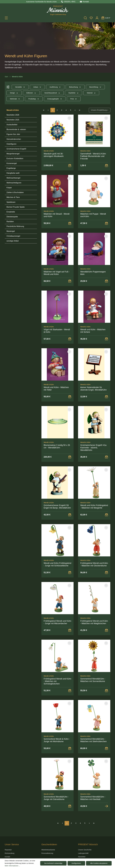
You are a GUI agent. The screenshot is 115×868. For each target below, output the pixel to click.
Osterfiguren (11, 144)
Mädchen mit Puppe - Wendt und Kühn (93, 215)
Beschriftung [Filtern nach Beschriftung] (95, 87)
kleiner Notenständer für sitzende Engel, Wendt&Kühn (93, 389)
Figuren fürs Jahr (13, 134)
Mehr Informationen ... (12, 866)
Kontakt (7, 857)
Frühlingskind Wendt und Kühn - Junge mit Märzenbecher (57, 622)
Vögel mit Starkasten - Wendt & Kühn (57, 331)
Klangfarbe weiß (13, 173)
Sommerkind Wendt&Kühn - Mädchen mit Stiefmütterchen (93, 740)
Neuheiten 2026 (13, 115)
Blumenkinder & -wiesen (16, 129)
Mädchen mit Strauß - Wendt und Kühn (57, 215)
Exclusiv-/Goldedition (15, 159)
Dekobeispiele (12, 217)
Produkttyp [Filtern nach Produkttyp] (34, 99)
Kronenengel (12, 163)
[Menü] (6, 18)
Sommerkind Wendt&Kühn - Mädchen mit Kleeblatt (93, 798)
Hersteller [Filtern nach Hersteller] (20, 87)
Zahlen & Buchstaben (15, 192)
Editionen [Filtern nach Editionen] (31, 93)
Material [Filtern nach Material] (91, 93)
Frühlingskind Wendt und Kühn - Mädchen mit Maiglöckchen (94, 622)
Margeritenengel (13, 154)
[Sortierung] (100, 110)
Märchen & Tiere (13, 197)
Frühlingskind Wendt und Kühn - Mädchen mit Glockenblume (94, 564)
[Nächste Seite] (75, 110)
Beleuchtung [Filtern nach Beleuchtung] (75, 87)
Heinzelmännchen (14, 139)
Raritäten (10, 222)
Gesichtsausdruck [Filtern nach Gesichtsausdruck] (52, 93)
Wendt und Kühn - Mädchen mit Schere (93, 331)
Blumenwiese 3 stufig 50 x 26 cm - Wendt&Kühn (57, 446)
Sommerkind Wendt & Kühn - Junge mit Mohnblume (57, 740)
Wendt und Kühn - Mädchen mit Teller (56, 389)
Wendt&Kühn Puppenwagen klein (93, 273)
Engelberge (11, 168)
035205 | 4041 (70, 2)
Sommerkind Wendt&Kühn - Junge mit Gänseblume (56, 798)
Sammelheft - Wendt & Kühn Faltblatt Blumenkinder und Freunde (93, 156)
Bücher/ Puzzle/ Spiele (16, 207)
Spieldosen (11, 202)
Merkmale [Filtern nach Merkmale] (15, 99)
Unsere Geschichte (85, 850)
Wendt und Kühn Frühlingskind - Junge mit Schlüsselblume (57, 564)
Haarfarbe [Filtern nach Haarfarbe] (74, 93)
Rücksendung (10, 853)
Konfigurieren (76, 863)
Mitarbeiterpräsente (48, 850)
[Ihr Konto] (97, 18)
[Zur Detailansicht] (106, 806)
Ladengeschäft (83, 853)
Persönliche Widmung (15, 226)
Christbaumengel (13, 236)
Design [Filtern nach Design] (14, 93)
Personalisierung (47, 853)
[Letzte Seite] (80, 110)
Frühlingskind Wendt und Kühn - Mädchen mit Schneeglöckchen (57, 681)
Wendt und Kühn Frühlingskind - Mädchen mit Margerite (94, 507)
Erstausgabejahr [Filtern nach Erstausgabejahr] (55, 99)
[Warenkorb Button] (70, 166)
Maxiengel (11, 231)
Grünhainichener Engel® (16, 149)
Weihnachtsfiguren (14, 183)
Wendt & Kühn (13, 110)
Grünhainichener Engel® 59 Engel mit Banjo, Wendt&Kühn (57, 507)
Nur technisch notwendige (53, 863)
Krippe (9, 188)
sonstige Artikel (13, 241)
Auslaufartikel (12, 125)
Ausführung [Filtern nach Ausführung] (55, 87)
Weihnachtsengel (13, 178)
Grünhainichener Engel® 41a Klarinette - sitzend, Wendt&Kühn (93, 448)
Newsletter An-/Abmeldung (83, 858)
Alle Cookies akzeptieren (99, 863)
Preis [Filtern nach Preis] (74, 99)
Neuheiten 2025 (13, 120)
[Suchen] (85, 18)
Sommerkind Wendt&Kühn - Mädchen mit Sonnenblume (93, 680)
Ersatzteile (11, 212)
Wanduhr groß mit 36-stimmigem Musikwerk (54, 155)
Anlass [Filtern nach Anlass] (37, 87)
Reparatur (8, 850)
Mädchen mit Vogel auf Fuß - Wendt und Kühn (57, 273)
